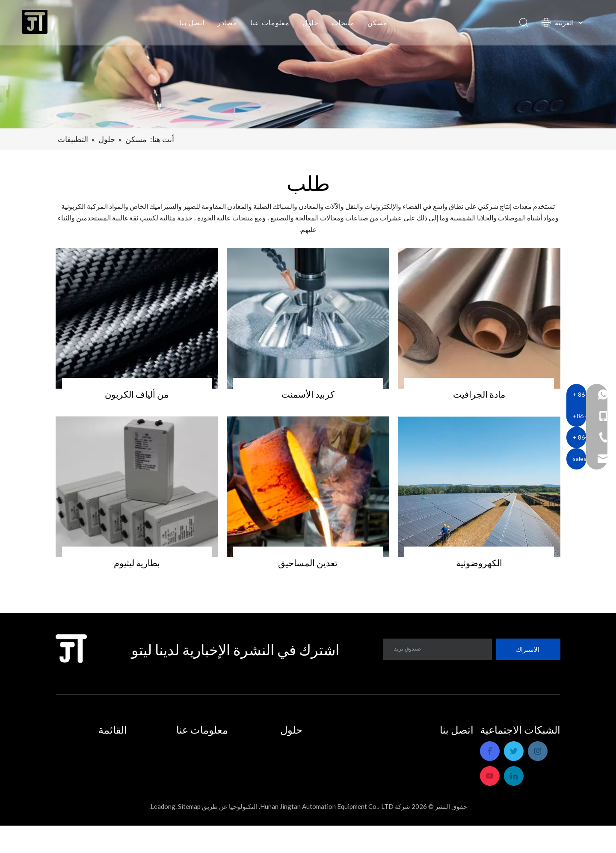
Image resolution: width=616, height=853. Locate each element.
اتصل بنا (194, 24)
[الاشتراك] (528, 649)
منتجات (345, 24)
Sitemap (189, 834)
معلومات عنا (271, 24)
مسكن (379, 24)
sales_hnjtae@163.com (437, 794)
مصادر (229, 24)
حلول (312, 24)
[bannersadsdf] (308, 64)
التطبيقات (291, 745)
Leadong (163, 834)
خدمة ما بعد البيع (205, 757)
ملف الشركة (210, 745)
